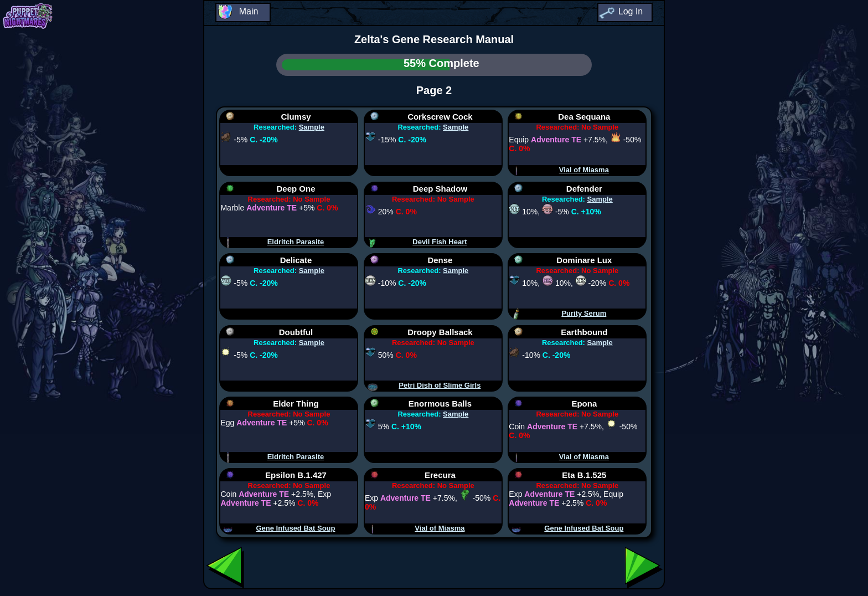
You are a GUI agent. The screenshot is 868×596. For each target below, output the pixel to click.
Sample (312, 127)
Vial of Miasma (584, 170)
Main (249, 11)
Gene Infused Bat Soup (295, 528)
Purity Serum (584, 313)
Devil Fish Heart (440, 242)
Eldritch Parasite (296, 242)
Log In (631, 11)
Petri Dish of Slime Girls (440, 385)
